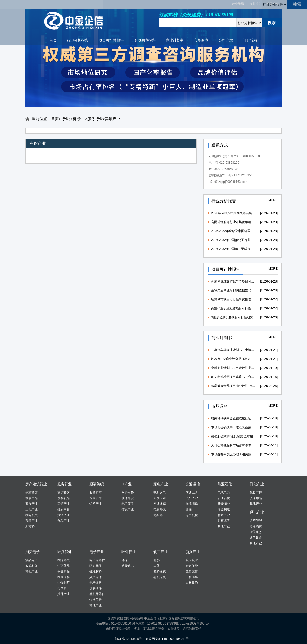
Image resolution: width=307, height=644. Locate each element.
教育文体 (192, 571)
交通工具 (192, 492)
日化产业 (257, 484)
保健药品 (64, 571)
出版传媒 (192, 577)
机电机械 (32, 515)
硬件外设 (128, 498)
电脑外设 (160, 509)
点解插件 (96, 588)
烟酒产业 (64, 515)
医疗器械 (64, 560)
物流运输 (192, 504)
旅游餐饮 (64, 492)
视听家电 (160, 492)
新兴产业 (193, 552)
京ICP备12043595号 (128, 639)
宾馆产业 (64, 504)
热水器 (158, 515)
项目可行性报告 (111, 40)
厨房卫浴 (160, 498)
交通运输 (193, 484)
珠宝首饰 (96, 498)
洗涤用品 (256, 498)
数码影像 (32, 566)
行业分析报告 (78, 40)
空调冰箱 (160, 504)
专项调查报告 (145, 40)
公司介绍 (273, 4)
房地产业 (32, 509)
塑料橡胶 (160, 571)
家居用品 (32, 498)
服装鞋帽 (96, 492)
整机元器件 (97, 594)
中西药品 (64, 566)
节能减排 (128, 566)
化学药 (62, 588)
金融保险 (192, 566)
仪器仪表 (96, 600)
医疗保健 (65, 552)
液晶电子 (32, 560)
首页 (53, 40)
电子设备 (96, 583)
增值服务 (256, 532)
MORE (273, 200)
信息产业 (128, 509)
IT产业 (127, 484)
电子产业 (97, 552)
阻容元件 (96, 566)
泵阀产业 (32, 521)
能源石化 (225, 484)
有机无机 (160, 577)
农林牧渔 (192, 583)
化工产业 (161, 552)
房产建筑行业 (36, 484)
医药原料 (64, 577)
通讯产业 (257, 512)
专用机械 (192, 515)
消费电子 (33, 552)
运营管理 (256, 521)
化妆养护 (256, 492)
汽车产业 (192, 498)
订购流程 (250, 40)
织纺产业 (96, 504)
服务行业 (95, 119)
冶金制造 (224, 509)
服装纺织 (97, 484)
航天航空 (192, 560)
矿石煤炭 (224, 521)
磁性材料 (96, 571)
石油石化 (224, 498)
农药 (157, 566)
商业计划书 (175, 40)
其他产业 (224, 526)
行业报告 (255, 4)
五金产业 (32, 504)
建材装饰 (32, 492)
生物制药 (64, 583)
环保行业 (129, 552)
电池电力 (224, 492)
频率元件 (96, 577)
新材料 (30, 526)
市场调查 (201, 40)
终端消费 (256, 526)
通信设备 (256, 538)
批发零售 (64, 509)
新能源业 (224, 504)
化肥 (157, 560)
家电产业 (161, 484)
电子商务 (128, 504)
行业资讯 (238, 4)
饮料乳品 (64, 498)
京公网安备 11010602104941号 (167, 639)
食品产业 (64, 521)
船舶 (189, 509)
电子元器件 (97, 560)
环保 (125, 560)
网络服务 (128, 492)
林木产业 (224, 515)
